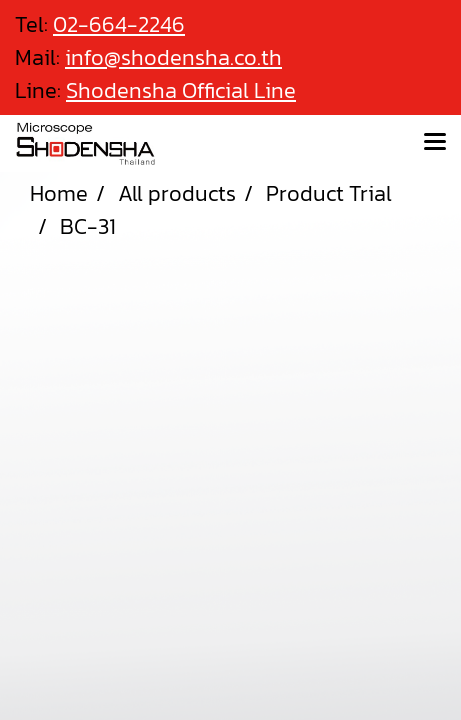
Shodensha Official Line (181, 90)
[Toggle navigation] (435, 143)
